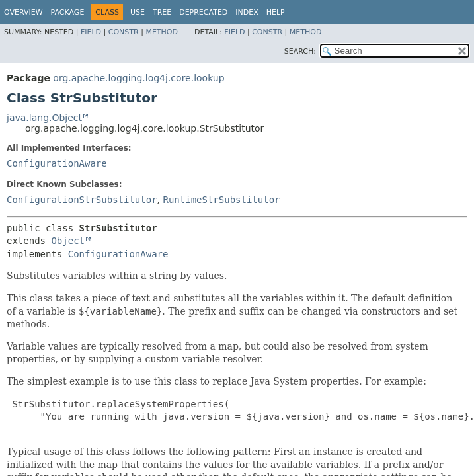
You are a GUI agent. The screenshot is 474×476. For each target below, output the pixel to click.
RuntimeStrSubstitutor (221, 200)
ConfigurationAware (57, 163)
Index (247, 12)
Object (68, 241)
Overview (23, 12)
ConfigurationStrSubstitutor (82, 200)
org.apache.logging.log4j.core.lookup (138, 78)
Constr (124, 32)
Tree (162, 12)
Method (162, 32)
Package (68, 12)
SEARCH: (300, 51)
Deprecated (203, 12)
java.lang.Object (44, 118)
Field (91, 32)
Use (138, 12)
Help (276, 12)
